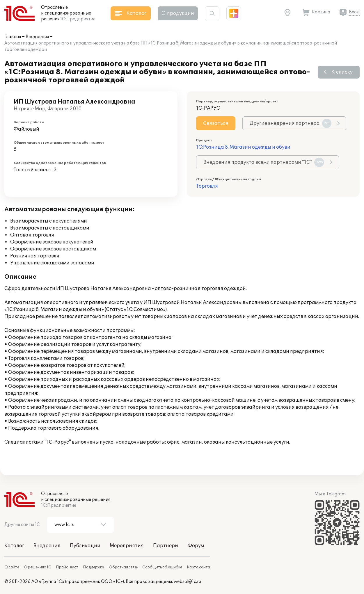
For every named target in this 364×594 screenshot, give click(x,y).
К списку (342, 72)
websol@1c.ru (187, 582)
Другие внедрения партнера (291, 123)
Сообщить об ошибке (162, 567)
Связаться (216, 123)
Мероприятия (127, 546)
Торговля (207, 186)
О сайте (12, 567)
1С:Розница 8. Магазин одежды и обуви (243, 147)
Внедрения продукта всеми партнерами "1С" (264, 162)
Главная (13, 37)
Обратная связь (123, 567)
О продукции (178, 13)
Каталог (14, 546)
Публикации (85, 546)
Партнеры (166, 546)
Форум (196, 546)
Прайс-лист (67, 567)
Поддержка (94, 567)
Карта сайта (198, 567)
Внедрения (37, 37)
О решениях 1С (38, 567)
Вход (354, 12)
